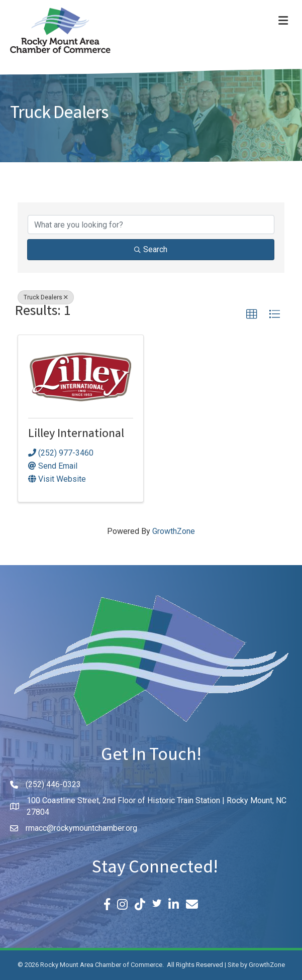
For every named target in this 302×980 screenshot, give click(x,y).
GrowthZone (174, 531)
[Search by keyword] (151, 225)
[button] (252, 314)
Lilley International (76, 435)
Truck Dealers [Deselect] (46, 297)
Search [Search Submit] (151, 249)
